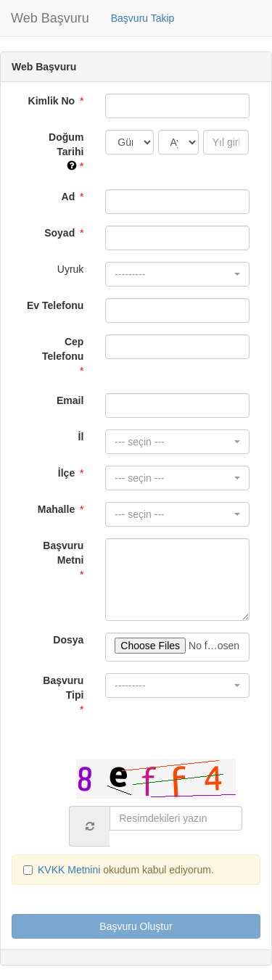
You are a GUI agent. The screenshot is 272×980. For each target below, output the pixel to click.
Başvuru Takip (143, 18)
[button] (177, 274)
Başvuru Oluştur (136, 926)
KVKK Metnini (70, 870)
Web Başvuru (50, 18)
